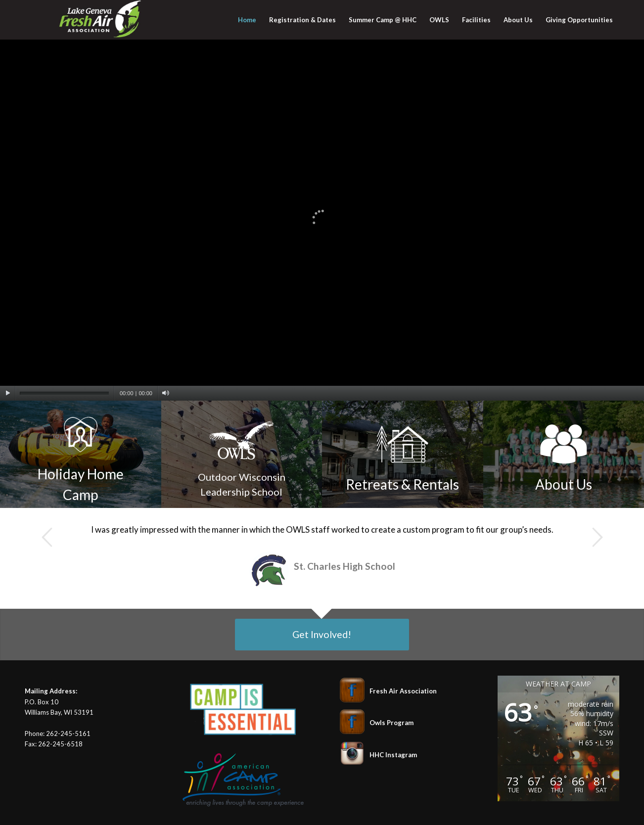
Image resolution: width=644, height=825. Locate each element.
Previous (47, 537)
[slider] (64, 393)
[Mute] (165, 393)
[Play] (8, 393)
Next (597, 537)
